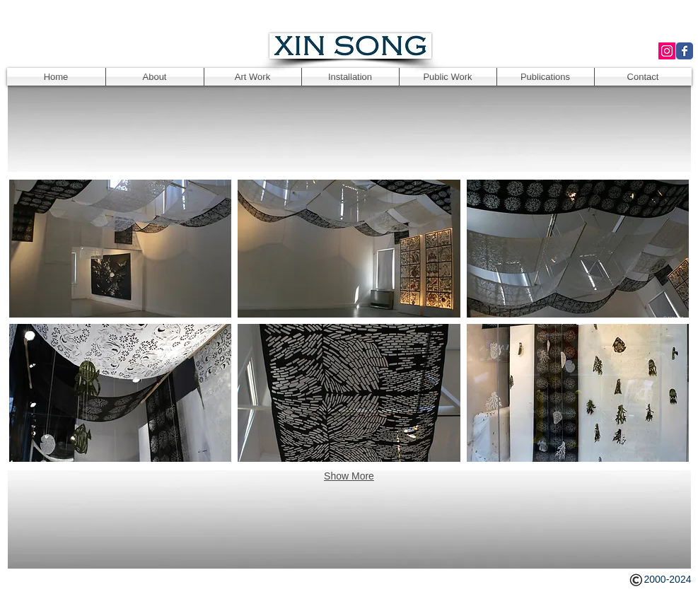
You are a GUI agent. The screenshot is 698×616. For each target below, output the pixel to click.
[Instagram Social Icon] (667, 51)
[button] (121, 249)
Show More (349, 476)
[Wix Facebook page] (685, 51)
